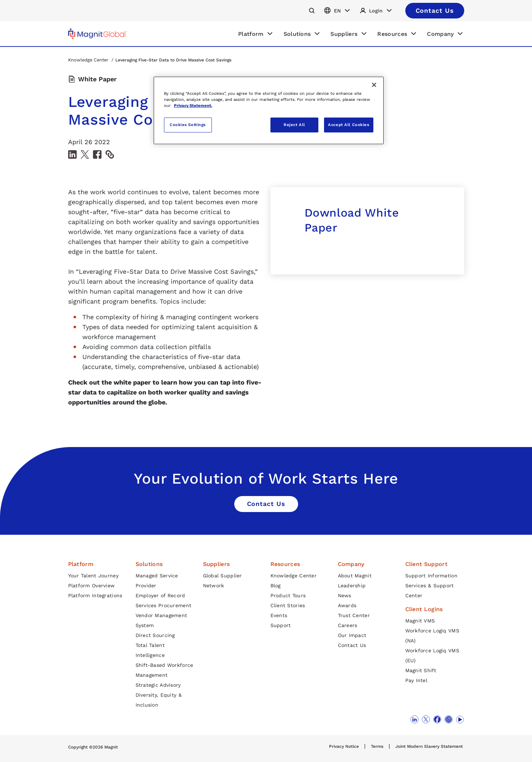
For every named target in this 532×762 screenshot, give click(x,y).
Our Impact (352, 635)
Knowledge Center (89, 60)
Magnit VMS (420, 621)
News (345, 595)
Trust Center (354, 615)
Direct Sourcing (155, 635)
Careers (348, 625)
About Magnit (355, 576)
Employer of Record (160, 595)
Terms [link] (377, 746)
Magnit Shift (421, 670)
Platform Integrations (95, 595)
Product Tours (288, 595)
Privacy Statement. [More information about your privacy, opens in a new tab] (193, 105)
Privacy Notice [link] (344, 746)
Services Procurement (164, 605)
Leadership (352, 586)
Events (279, 615)
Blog (276, 586)
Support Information (431, 576)
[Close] (374, 85)
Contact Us (352, 645)
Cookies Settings (188, 125)
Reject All (294, 125)
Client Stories (288, 605)
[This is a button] (435, 11)
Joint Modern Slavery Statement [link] (429, 746)
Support (281, 625)
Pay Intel (416, 680)
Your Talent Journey (93, 576)
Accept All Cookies (349, 125)
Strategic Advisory (158, 685)
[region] (269, 110)
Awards (347, 605)
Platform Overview (92, 586)
